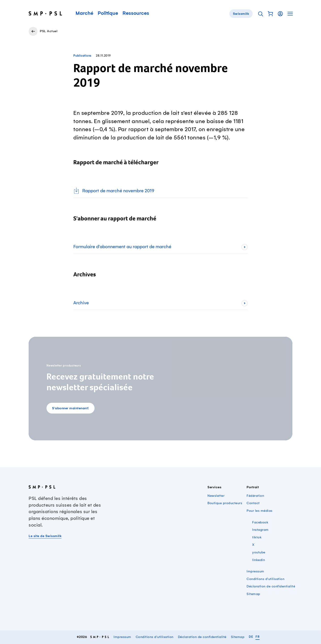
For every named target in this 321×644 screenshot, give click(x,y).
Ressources (136, 13)
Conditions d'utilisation (265, 579)
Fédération (255, 496)
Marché (84, 13)
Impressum (255, 571)
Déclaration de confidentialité (271, 586)
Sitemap (253, 594)
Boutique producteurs (225, 503)
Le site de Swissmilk (45, 536)
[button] (270, 14)
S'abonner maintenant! (71, 408)
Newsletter (216, 496)
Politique (108, 13)
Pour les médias (260, 511)
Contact (253, 503)
